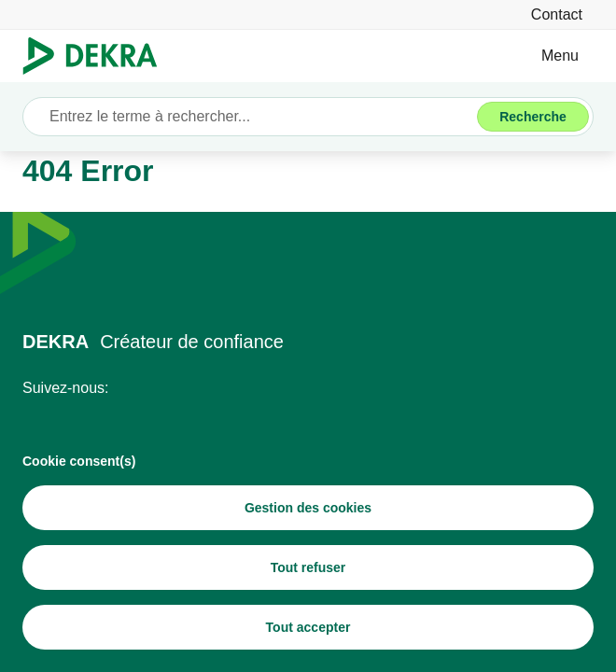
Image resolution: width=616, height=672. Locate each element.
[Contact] (557, 14)
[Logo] (98, 56)
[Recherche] (533, 117)
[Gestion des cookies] (308, 508)
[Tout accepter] (308, 627)
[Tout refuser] (308, 567)
